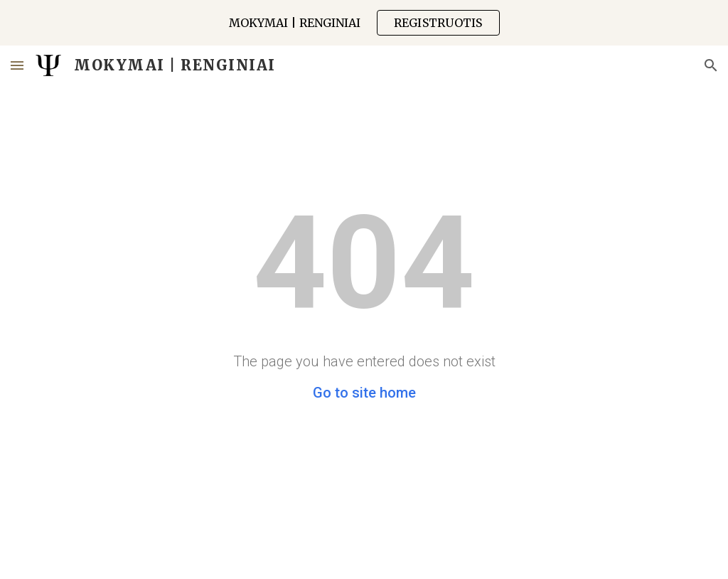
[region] (364, 23)
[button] (17, 65)
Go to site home (364, 393)
